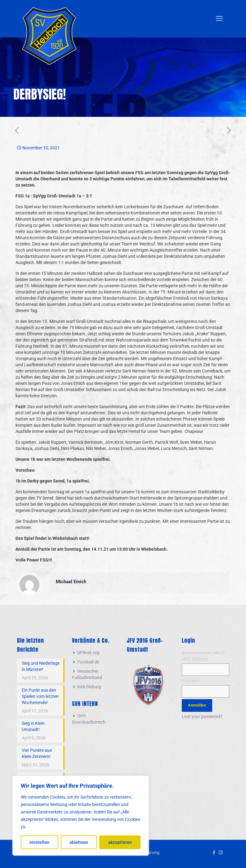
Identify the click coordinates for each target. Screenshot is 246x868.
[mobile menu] (219, 19)
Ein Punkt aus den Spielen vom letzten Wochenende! (40, 696)
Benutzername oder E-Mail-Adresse (204, 656)
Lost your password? (202, 716)
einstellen (39, 842)
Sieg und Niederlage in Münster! (41, 666)
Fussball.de (88, 662)
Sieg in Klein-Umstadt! (34, 726)
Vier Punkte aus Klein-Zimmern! (37, 753)
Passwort (191, 681)
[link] (148, 685)
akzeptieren (120, 842)
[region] (81, 816)
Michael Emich (71, 582)
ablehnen (79, 842)
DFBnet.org (88, 653)
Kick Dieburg (89, 687)
